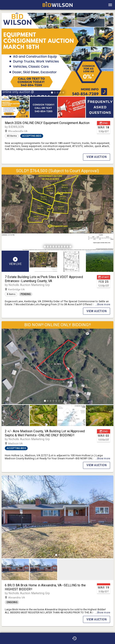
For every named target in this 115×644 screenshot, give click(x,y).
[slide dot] (52, 93)
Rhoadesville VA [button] (22, 131)
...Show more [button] (103, 304)
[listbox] (57, 55)
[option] (57, 55)
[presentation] (58, 5)
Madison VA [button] (19, 444)
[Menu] (110, 5)
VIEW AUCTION (97, 157)
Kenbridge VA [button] (20, 290)
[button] (58, 6)
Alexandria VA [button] (20, 598)
